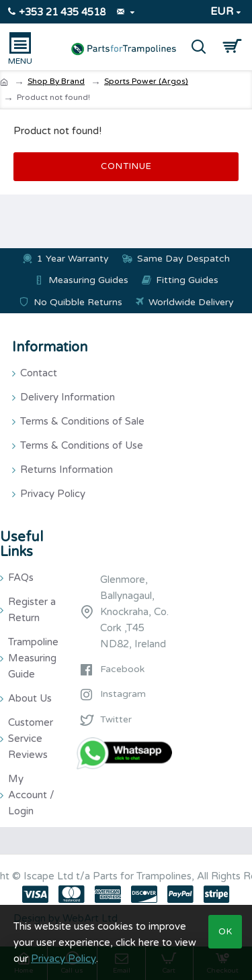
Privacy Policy (64, 959)
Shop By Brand (56, 81)
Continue (126, 166)
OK (225, 932)
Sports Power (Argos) (146, 81)
